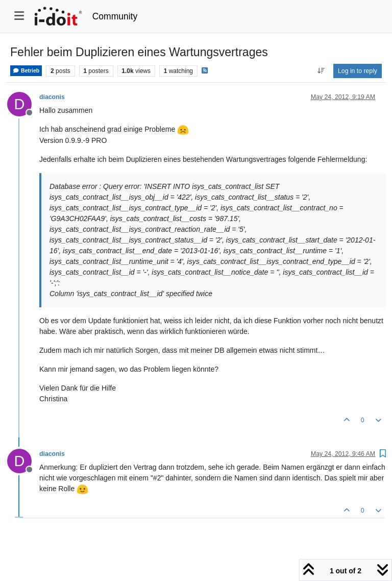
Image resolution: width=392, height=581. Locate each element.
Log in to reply (358, 71)
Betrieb (26, 71)
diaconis (52, 97)
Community (115, 16)
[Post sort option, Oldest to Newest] (321, 71)
